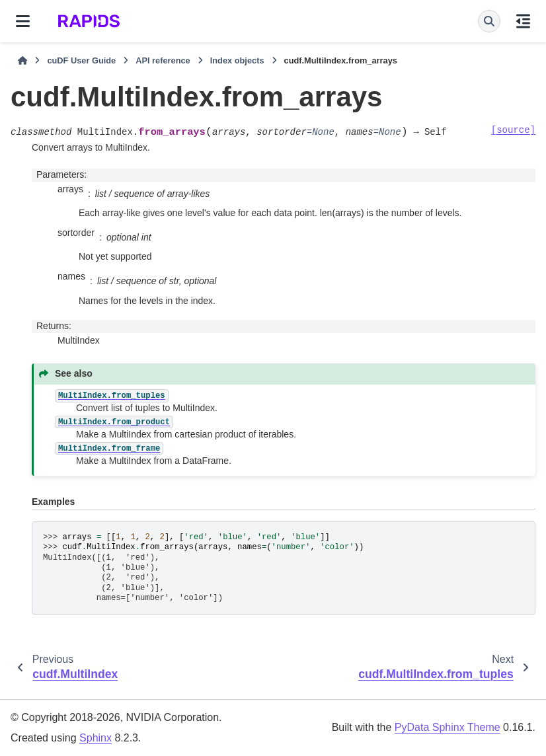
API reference (163, 60)
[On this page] (523, 21)
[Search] (489, 21)
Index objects (237, 60)
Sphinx (96, 738)
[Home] (22, 61)
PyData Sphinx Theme (448, 727)
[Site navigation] (23, 21)
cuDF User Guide (81, 60)
